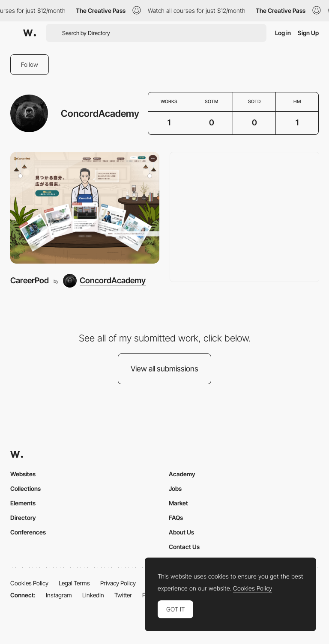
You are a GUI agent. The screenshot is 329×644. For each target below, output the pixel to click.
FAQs (176, 518)
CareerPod (30, 280)
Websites (23, 474)
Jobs (175, 488)
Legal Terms (74, 583)
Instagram (59, 595)
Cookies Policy (29, 583)
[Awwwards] (30, 33)
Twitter (123, 595)
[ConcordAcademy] (104, 281)
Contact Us (184, 547)
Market (178, 503)
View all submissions (164, 369)
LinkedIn (93, 595)
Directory (23, 518)
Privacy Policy (118, 583)
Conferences (28, 532)
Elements (23, 503)
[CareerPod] (85, 208)
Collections (25, 488)
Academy (182, 474)
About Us (181, 532)
